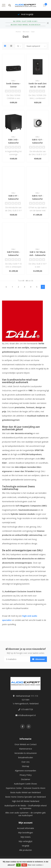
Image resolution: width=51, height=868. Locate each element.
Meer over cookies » (36, 865)
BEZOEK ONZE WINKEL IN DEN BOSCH (26, 25)
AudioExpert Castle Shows (26, 784)
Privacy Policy (26, 775)
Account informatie (26, 828)
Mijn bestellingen (26, 833)
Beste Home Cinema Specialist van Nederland (26, 797)
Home (18, 32)
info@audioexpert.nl (27, 715)
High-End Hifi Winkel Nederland (26, 801)
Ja (18, 865)
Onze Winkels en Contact (26, 744)
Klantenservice (26, 749)
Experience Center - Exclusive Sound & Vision (26, 788)
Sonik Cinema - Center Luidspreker (13, 87)
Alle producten (26, 850)
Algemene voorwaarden (26, 771)
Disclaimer (26, 779)
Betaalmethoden (26, 757)
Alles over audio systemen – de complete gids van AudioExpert (26, 814)
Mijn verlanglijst (26, 841)
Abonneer (39, 659)
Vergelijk (26, 846)
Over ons (26, 762)
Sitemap (26, 766)
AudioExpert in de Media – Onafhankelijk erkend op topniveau (26, 807)
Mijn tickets (26, 837)
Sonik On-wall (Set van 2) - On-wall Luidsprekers (38, 87)
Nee (24, 865)
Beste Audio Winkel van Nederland (26, 792)
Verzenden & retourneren (26, 753)
